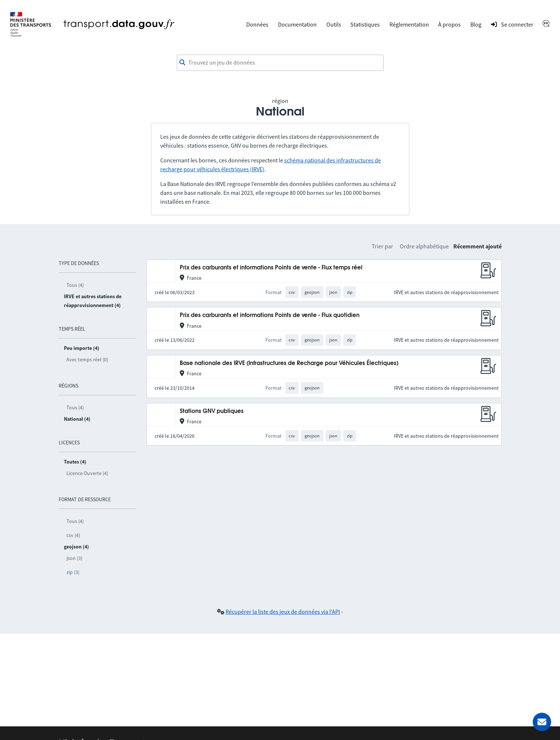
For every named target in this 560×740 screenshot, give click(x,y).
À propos (449, 24)
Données (257, 24)
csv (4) (73, 535)
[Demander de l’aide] (542, 722)
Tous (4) (75, 285)
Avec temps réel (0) (87, 359)
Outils (334, 24)
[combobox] (280, 63)
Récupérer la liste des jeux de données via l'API (283, 612)
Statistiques (365, 24)
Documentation (297, 24)
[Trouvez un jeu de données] (280, 63)
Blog (476, 24)
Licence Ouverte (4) (87, 473)
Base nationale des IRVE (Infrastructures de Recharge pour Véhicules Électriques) (289, 363)
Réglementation (409, 24)
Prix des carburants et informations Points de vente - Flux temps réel (271, 268)
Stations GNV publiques (212, 411)
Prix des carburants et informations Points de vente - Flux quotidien (270, 315)
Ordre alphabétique (424, 246)
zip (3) (73, 572)
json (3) (74, 558)
